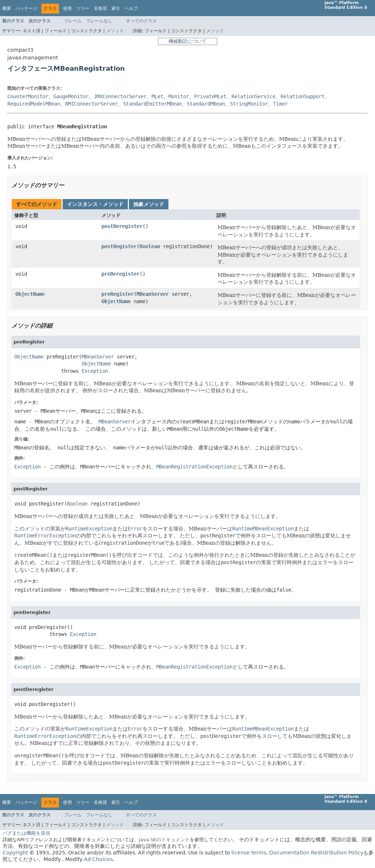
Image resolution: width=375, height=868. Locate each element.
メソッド (115, 31)
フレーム (73, 21)
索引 (116, 8)
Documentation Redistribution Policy (316, 853)
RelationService (253, 96)
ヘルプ (131, 8)
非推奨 (100, 8)
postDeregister (122, 226)
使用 (67, 8)
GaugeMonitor (71, 96)
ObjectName (30, 294)
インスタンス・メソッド (95, 204)
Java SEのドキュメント (164, 840)
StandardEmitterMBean (152, 104)
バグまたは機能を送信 (26, 833)
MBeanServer (153, 294)
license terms (249, 853)
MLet (157, 96)
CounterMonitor (28, 96)
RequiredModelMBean (34, 104)
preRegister (118, 294)
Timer (281, 104)
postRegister (119, 246)
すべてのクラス (141, 21)
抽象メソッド (149, 204)
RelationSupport (302, 96)
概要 (7, 8)
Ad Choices (98, 859)
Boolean (150, 246)
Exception (95, 371)
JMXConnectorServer (120, 96)
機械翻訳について (187, 41)
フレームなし (99, 21)
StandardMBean (206, 104)
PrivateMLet (210, 96)
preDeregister (120, 274)
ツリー (83, 8)
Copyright (15, 853)
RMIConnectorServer (92, 104)
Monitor (179, 96)
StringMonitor (249, 104)
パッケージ (26, 8)
